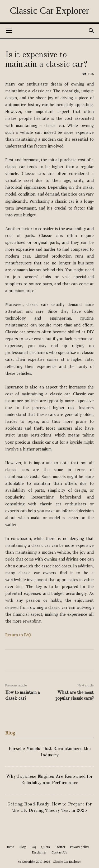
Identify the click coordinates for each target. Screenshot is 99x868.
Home (10, 847)
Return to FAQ (18, 635)
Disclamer (39, 852)
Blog (23, 847)
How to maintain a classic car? (23, 696)
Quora (46, 847)
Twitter (60, 847)
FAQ (33, 847)
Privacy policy (80, 847)
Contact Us (59, 852)
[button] (9, 31)
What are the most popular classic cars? (75, 696)
